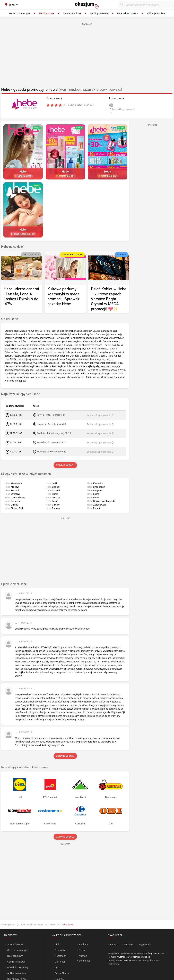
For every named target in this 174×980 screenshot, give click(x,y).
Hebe (52, 925)
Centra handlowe (16, 962)
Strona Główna (15, 944)
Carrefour (60, 962)
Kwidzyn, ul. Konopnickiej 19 (52, 452)
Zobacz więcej (65, 465)
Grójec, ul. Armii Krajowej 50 (51, 424)
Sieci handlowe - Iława (32, 925)
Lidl (57, 944)
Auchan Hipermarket (83, 958)
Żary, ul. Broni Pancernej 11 (51, 415)
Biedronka (60, 950)
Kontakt (114, 945)
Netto (82, 950)
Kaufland (84, 944)
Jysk (57, 967)
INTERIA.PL (126, 960)
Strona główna (8, 925)
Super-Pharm (62, 973)
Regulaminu (154, 953)
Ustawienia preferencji (139, 957)
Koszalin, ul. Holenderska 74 (51, 442)
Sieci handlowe (15, 956)
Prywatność (145, 945)
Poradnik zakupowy (18, 967)
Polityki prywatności (118, 957)
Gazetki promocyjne (18, 950)
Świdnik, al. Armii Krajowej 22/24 (54, 433)
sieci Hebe (21, 394)
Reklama (128, 945)
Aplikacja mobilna (17, 973)
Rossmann (61, 956)
